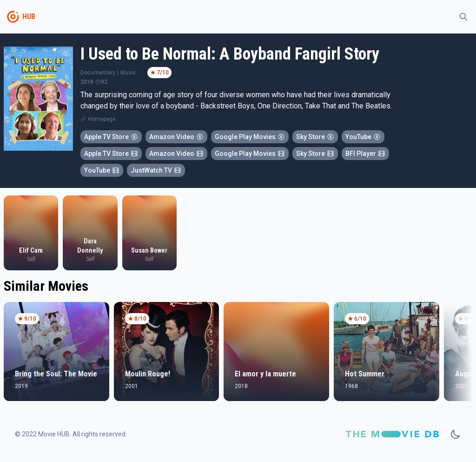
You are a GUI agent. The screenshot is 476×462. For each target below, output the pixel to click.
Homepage (102, 119)
